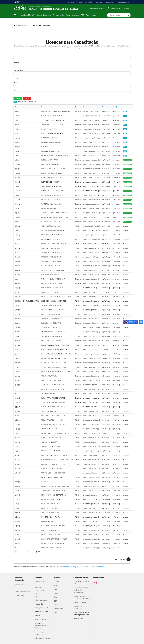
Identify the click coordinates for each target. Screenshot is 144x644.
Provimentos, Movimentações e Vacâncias (41, 626)
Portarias (37, 616)
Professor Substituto (41, 620)
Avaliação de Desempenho (39, 589)
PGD (82, 15)
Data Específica (18, 70)
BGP (55, 601)
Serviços (76, 15)
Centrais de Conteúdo (23, 592)
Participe (99, 2)
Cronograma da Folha (42, 608)
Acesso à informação (85, 2)
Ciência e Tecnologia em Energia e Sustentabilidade (81, 590)
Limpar (27, 98)
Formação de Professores (78, 620)
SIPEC (56, 613)
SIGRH (56, 593)
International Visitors (96, 8)
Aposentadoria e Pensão (40, 583)
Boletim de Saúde (41, 600)
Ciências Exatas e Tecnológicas (79, 607)
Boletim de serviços (44, 15)
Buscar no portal (115, 15)
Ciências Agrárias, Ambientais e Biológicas (82, 597)
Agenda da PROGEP (27, 15)
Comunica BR (71, 2)
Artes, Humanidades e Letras (81, 583)
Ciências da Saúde (80, 602)
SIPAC (56, 589)
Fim (15, 90)
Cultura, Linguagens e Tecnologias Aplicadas (81, 614)
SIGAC (56, 597)
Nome (15, 55)
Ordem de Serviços (41, 612)
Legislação (110, 2)
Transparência (58, 15)
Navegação (15, 15)
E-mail (68, 15)
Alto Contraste (115, 8)
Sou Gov (57, 585)
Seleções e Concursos (42, 638)
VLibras (128, 8)
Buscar (18, 98)
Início (15, 82)
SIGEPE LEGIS (59, 609)
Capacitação (39, 604)
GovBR (17, 2)
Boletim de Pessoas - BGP (42, 595)
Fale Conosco (91, 15)
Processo (16, 62)
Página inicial (22, 25)
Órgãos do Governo (123, 2)
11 (29, 552)
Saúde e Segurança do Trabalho (42, 633)
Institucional (19, 584)
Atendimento (20, 596)
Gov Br (56, 582)
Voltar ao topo (120, 559)
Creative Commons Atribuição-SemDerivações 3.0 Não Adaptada (80, 567)
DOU (56, 605)
